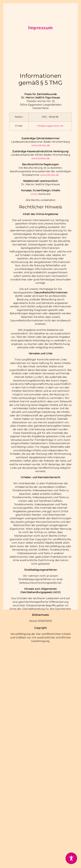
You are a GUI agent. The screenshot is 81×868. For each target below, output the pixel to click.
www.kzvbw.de (40, 189)
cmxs (34, 224)
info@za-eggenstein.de (50, 156)
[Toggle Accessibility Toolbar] (71, 858)
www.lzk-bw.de (41, 176)
